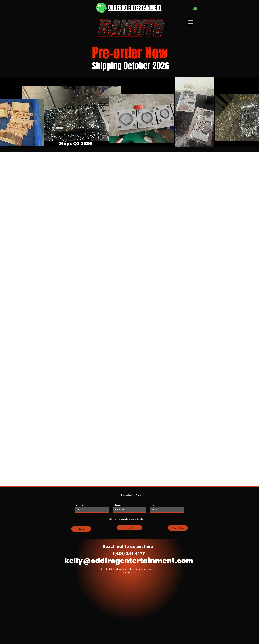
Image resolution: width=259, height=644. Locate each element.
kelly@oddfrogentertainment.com (129, 561)
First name (79, 505)
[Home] (81, 529)
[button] (195, 8)
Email (153, 505)
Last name (117, 505)
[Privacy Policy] (178, 528)
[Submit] (129, 528)
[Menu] (190, 22)
